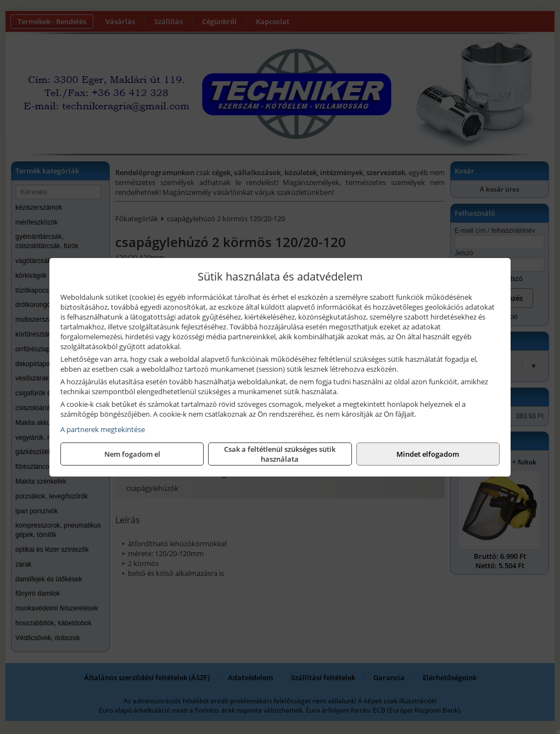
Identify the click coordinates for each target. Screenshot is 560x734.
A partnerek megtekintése (103, 429)
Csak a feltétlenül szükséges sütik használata (280, 454)
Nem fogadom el (132, 454)
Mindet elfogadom (428, 454)
